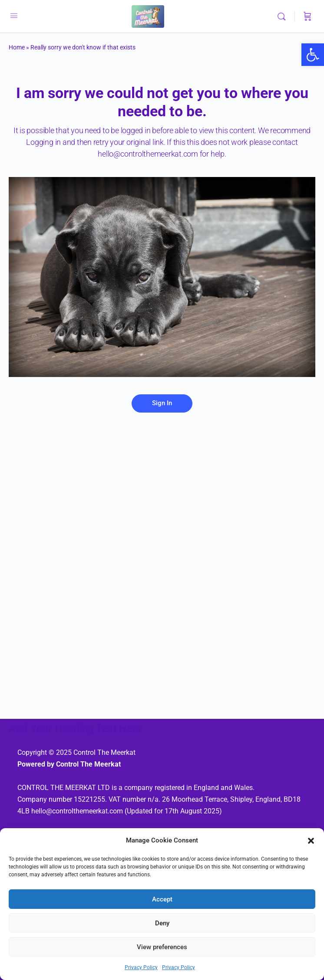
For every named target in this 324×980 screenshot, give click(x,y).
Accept (162, 899)
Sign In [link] (162, 403)
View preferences (162, 947)
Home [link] (17, 47)
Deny (162, 923)
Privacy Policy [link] (141, 967)
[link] (313, 55)
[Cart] (307, 16)
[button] (311, 841)
